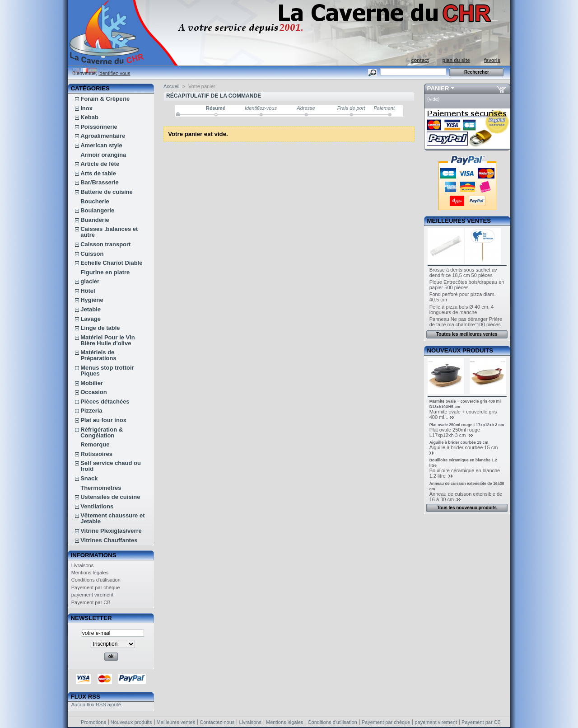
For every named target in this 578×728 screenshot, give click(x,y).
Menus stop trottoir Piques (107, 371)
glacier (90, 281)
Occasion (94, 392)
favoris (492, 60)
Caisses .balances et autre (109, 232)
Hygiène (92, 300)
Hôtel (88, 291)
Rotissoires (96, 454)
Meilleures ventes (459, 221)
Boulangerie (97, 210)
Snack (89, 478)
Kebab (89, 117)
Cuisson (92, 254)
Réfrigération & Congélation (102, 432)
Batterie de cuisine (107, 192)
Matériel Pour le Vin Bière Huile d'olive (107, 340)
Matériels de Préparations (98, 355)
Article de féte (100, 164)
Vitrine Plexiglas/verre (111, 531)
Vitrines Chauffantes (109, 540)
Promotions (93, 722)
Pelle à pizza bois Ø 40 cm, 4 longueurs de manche (461, 310)
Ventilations (97, 506)
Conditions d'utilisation (96, 580)
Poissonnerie (99, 127)
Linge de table (100, 328)
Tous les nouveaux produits (467, 508)
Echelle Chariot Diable (111, 263)
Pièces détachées (105, 402)
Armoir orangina (103, 155)
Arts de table (98, 173)
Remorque (95, 444)
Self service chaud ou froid (111, 466)
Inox (86, 108)
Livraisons (83, 565)
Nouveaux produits (460, 350)
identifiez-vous (114, 73)
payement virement (93, 595)
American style (101, 145)
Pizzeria (91, 411)
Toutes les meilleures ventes (467, 334)
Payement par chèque (96, 587)
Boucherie (95, 201)
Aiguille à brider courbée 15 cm (459, 442)
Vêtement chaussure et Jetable (112, 518)
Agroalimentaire (103, 136)
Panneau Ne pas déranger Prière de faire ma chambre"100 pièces (466, 322)
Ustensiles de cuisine (110, 497)
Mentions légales (90, 573)
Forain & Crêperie (105, 99)
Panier (438, 88)
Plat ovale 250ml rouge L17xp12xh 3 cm (467, 425)
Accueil (171, 86)
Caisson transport (105, 244)
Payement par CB (91, 602)
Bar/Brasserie (100, 182)
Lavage (91, 319)
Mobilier (92, 383)
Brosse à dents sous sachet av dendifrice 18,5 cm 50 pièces (463, 272)
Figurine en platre (105, 272)
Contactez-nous (217, 722)
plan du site (456, 60)
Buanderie (95, 220)
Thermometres (101, 488)
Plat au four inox (103, 420)
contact (420, 60)
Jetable (91, 309)
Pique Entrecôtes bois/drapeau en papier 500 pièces (467, 285)
